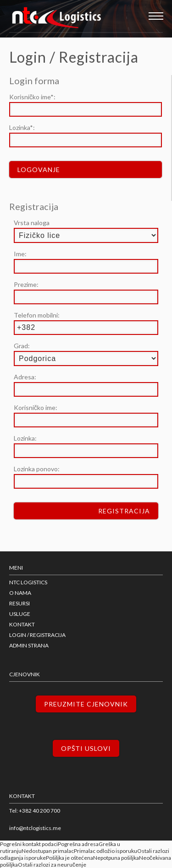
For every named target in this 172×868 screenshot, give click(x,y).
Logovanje (39, 170)
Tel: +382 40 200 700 (35, 811)
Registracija (124, 511)
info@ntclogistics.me (35, 828)
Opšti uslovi (86, 748)
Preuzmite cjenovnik (86, 704)
